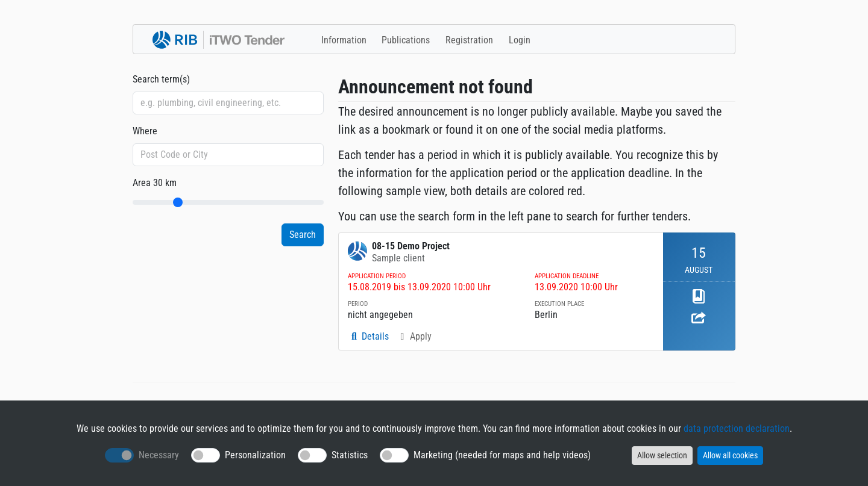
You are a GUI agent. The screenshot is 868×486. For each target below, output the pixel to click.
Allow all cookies (730, 455)
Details (368, 336)
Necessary (159, 455)
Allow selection (662, 455)
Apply (414, 336)
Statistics (350, 455)
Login (520, 40)
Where (145, 131)
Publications (406, 40)
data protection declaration (737, 428)
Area (155, 183)
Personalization (255, 455)
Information (344, 40)
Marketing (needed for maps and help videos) (502, 455)
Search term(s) (161, 79)
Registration (469, 40)
